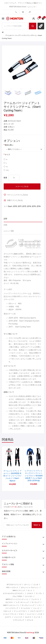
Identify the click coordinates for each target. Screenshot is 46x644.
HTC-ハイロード (12, 587)
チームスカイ (26, 608)
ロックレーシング (28, 605)
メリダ (40, 614)
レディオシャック (22, 602)
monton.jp (30, 633)
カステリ (8, 617)
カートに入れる (23, 186)
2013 (24, 206)
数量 (5, 178)
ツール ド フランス (10, 614)
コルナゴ (28, 617)
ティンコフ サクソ (21, 611)
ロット (30, 590)
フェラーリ (35, 599)
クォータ (37, 617)
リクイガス (29, 596)
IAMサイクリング (19, 590)
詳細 (5, 225)
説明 (5, 219)
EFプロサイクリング (14, 585)
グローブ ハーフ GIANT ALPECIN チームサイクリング (13, 473)
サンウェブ (36, 602)
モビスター (9, 602)
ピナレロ (30, 620)
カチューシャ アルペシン (30, 587)
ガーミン (27, 585)
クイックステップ (12, 608)
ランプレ (39, 593)
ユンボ (36, 585)
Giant (10, 206)
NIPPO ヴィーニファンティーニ (17, 599)
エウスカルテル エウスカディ (13, 593)
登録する (37, 525)
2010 (15, 206)
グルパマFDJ (17, 596)
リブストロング (18, 620)
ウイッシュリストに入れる (18, 195)
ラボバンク (7, 611)
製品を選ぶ (9, 145)
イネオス (30, 593)
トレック (36, 608)
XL (6, 167)
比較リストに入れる (15, 200)
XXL (6, 170)
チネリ (22, 614)
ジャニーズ (18, 617)
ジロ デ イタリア (36, 611)
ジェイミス (31, 614)
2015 (34, 206)
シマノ (40, 605)
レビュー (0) (9, 231)
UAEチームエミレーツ (11, 605)
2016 (39, 206)
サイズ (7, 155)
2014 (29, 206)
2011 (20, 206)
